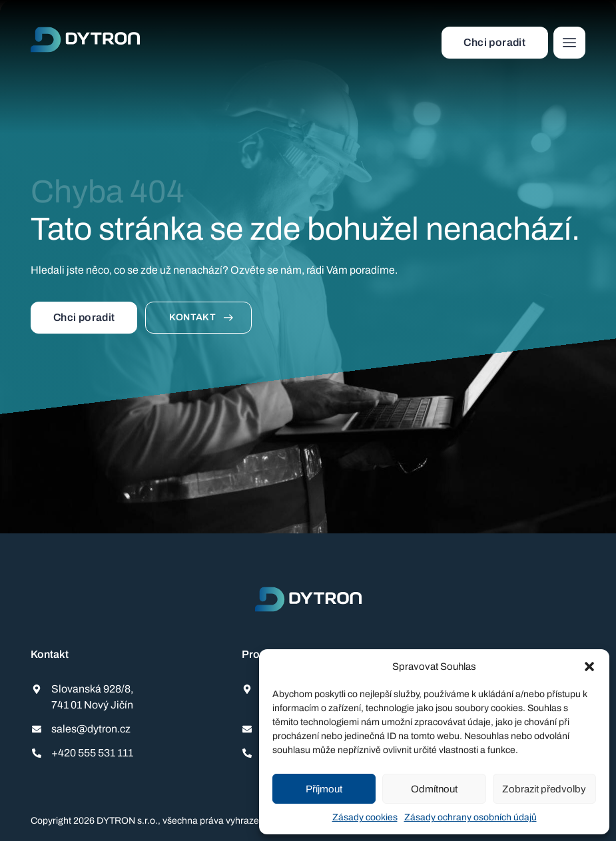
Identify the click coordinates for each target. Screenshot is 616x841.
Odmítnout (434, 789)
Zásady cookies (365, 817)
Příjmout (324, 789)
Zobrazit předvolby (544, 789)
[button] (589, 667)
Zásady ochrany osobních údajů (470, 817)
